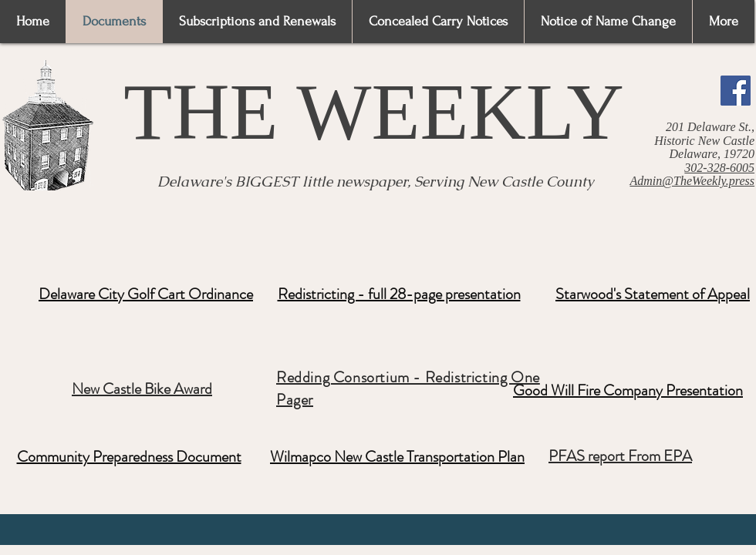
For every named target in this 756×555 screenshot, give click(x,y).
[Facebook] (736, 91)
